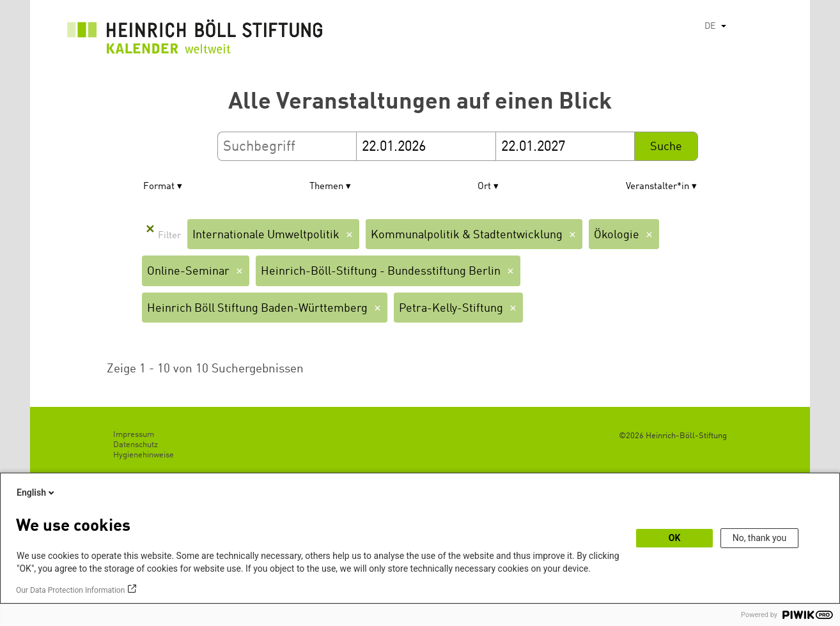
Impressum (134, 435)
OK (675, 538)
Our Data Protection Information (70, 590)
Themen (326, 187)
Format (159, 187)
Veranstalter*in (657, 187)
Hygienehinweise (144, 455)
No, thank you (760, 538)
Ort (484, 187)
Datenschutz (136, 445)
